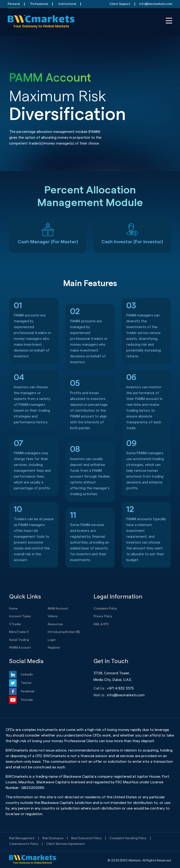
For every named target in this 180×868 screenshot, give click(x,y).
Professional (39, 4)
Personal (14, 4)
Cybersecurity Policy (24, 844)
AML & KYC (101, 624)
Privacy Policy (103, 616)
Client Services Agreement (66, 844)
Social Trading (19, 640)
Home (13, 608)
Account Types (20, 616)
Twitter (26, 683)
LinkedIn (27, 674)
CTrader (15, 624)
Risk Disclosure (53, 838)
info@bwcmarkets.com (156, 4)
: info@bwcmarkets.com (125, 695)
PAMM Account (20, 648)
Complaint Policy (105, 608)
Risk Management (22, 838)
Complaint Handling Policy (128, 838)
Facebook (28, 691)
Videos (53, 616)
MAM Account (58, 608)
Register (54, 648)
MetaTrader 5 (19, 632)
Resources (55, 624)
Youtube (27, 700)
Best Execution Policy (86, 838)
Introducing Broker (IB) (64, 632)
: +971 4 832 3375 (120, 688)
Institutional (67, 4)
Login (52, 640)
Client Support (120, 4)
